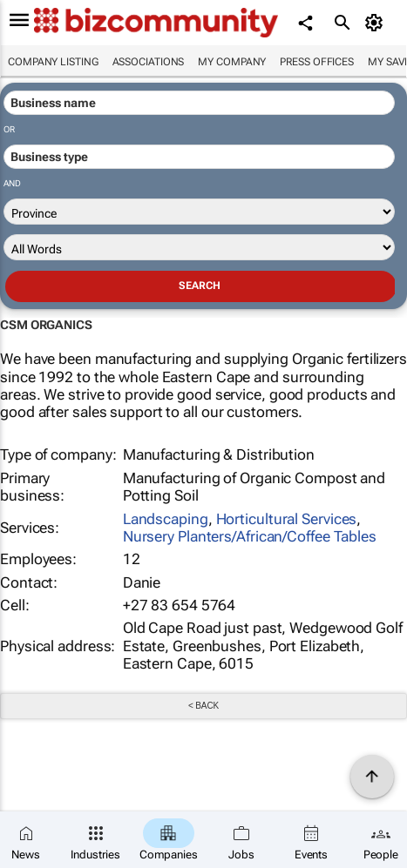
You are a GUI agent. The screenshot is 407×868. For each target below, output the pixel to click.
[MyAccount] (377, 23)
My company (232, 62)
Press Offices (317, 62)
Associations (149, 62)
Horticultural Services (287, 519)
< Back (203, 706)
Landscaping (166, 519)
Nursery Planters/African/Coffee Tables (250, 536)
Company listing (53, 62)
